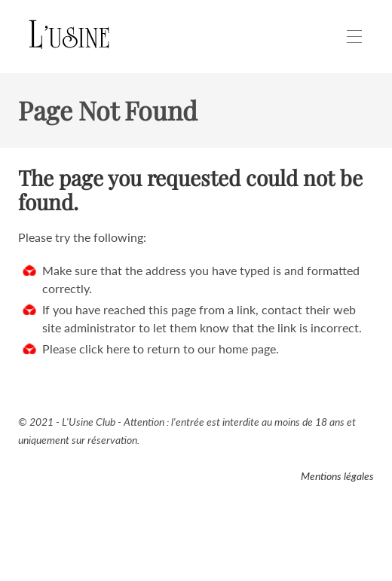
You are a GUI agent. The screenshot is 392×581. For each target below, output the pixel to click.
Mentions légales (337, 476)
